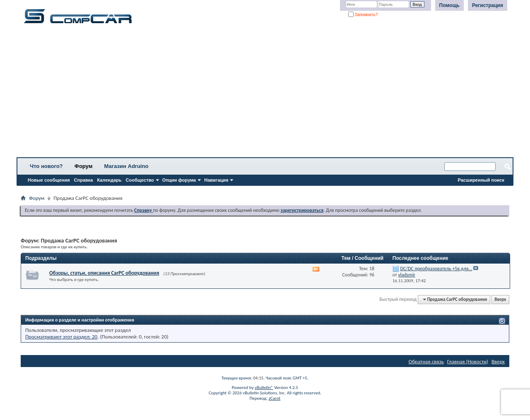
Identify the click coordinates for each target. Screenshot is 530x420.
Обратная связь (426, 361)
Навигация (216, 180)
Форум (83, 166)
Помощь (449, 5)
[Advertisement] (259, 93)
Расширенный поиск (481, 180)
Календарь (109, 180)
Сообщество (140, 180)
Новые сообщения (49, 180)
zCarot (275, 398)
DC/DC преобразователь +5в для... (436, 269)
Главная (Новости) (468, 361)
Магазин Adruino (126, 166)
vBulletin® (264, 388)
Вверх (500, 299)
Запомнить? (363, 15)
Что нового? (46, 166)
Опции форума (179, 180)
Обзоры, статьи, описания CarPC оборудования (104, 273)
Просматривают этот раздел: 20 (61, 337)
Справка (84, 180)
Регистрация (488, 5)
